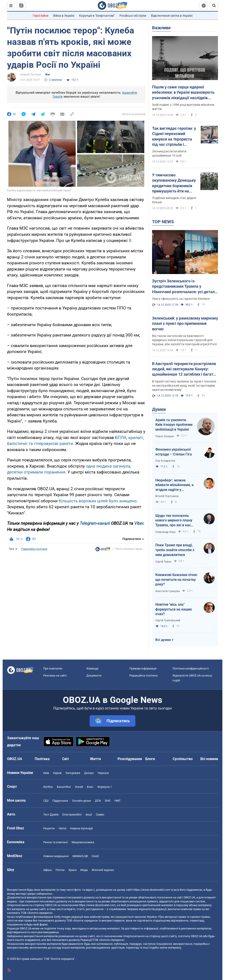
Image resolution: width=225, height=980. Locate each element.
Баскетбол (64, 787)
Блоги (150, 759)
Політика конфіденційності (191, 668)
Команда (92, 668)
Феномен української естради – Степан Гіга (174, 452)
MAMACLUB (80, 856)
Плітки (60, 870)
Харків (57, 773)
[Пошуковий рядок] (214, 5)
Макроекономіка (83, 842)
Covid (95, 856)
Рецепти (49, 828)
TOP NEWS (163, 222)
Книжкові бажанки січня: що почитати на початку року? (177, 580)
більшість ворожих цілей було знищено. (98, 501)
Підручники (60, 801)
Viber (139, 523)
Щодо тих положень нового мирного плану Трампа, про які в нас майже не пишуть (174, 521)
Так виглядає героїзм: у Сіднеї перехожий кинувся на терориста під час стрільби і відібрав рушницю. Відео (174, 137)
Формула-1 (105, 787)
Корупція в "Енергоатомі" (97, 16)
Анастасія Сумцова (168, 591)
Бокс (90, 787)
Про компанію (53, 668)
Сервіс (100, 815)
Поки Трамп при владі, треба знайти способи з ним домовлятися (175, 550)
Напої (62, 828)
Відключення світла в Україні (172, 16)
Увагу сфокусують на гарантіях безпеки (181, 299)
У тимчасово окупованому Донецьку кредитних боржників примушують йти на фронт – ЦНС (174, 183)
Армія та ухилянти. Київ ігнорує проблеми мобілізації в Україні (174, 425)
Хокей (79, 787)
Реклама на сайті (55, 676)
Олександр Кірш (165, 532)
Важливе (161, 28)
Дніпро (89, 773)
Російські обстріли (133, 16)
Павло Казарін (165, 436)
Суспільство (183, 759)
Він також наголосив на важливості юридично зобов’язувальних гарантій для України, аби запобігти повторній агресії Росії (184, 340)
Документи (94, 676)
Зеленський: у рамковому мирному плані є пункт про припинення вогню (185, 324)
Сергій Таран (163, 562)
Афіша (47, 870)
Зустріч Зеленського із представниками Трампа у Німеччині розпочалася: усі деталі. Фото (184, 287)
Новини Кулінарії (81, 828)
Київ (46, 773)
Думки (159, 409)
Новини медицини (56, 856)
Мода (84, 870)
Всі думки (163, 640)
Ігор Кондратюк (165, 461)
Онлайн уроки (82, 801)
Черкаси (103, 773)
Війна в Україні (64, 16)
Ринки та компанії (55, 842)
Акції (89, 815)
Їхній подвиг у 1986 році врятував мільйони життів (183, 107)
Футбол (48, 787)
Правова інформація (143, 668)
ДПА (98, 801)
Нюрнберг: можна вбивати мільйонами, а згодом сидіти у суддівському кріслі (174, 485)
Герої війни (41, 16)
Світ (66, 759)
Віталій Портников (167, 496)
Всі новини (209, 759)
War (48, 75)
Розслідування (130, 759)
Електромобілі (72, 815)
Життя (95, 759)
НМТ (118, 801)
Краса (73, 870)
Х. (131, 240)
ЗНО (108, 801)
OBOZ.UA (189, 897)
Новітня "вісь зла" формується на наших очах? (174, 609)
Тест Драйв (51, 815)
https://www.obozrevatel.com (152, 890)
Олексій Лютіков (31, 75)
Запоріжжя (73, 773)
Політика (42, 759)
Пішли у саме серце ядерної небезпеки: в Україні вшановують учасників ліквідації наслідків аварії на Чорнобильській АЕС (183, 93)
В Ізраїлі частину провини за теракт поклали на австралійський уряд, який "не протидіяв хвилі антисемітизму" (184, 386)
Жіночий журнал (103, 870)
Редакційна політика (34, 549)
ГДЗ (46, 801)
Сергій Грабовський (168, 620)
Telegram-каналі (95, 523)
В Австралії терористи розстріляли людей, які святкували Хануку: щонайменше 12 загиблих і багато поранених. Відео (184, 369)
